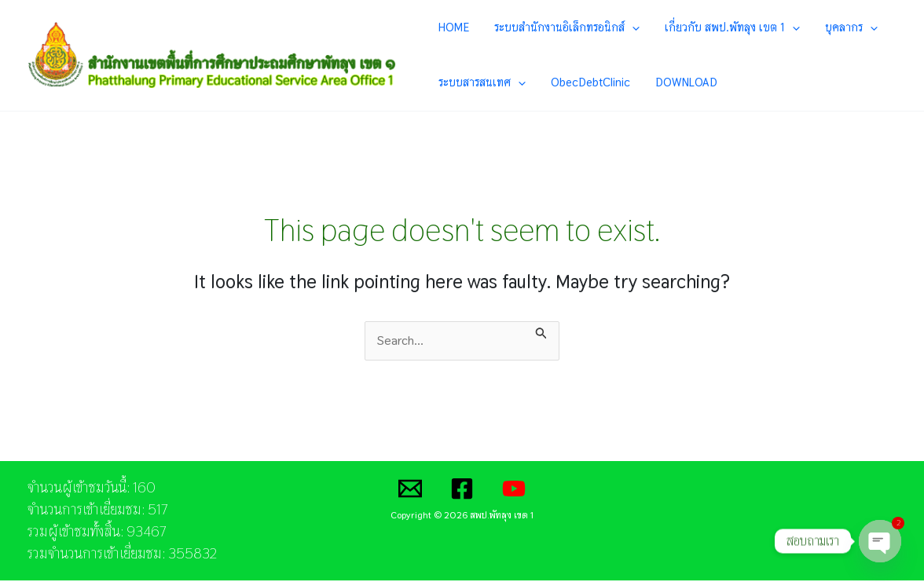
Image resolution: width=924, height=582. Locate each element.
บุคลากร (818, 27)
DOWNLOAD (665, 83)
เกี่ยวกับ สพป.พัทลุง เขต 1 (711, 27)
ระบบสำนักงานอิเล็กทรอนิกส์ (558, 27)
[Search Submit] (541, 332)
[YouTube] (514, 490)
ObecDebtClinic (582, 83)
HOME (458, 27)
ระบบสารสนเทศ (486, 83)
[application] (623, 27)
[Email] (410, 490)
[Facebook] (462, 490)
